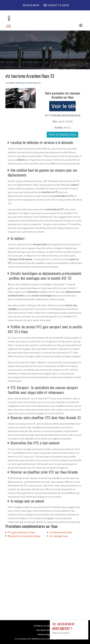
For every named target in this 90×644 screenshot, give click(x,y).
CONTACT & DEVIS (58, 5)
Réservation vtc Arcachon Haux (24, 536)
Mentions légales (45, 634)
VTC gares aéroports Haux (21, 532)
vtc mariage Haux (59, 536)
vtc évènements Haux (61, 532)
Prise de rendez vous (63, 135)
